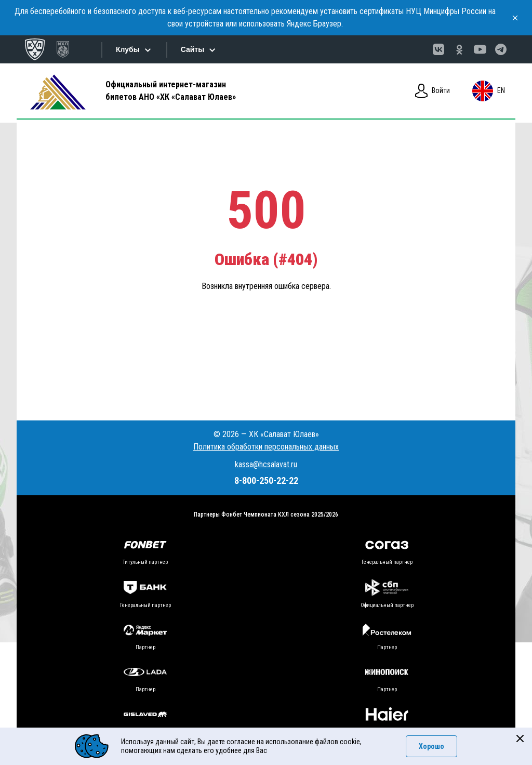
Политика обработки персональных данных (266, 447)
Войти (433, 91)
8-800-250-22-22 (266, 480)
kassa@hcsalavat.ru (266, 464)
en (488, 91)
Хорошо (431, 746)
